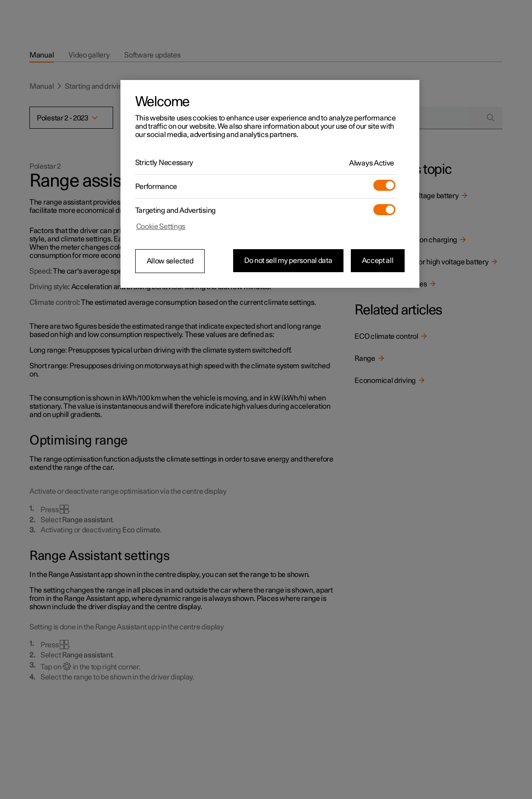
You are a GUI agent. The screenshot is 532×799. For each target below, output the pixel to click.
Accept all (378, 261)
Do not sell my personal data (288, 261)
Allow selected (170, 261)
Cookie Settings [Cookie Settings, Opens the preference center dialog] (161, 227)
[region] (270, 184)
